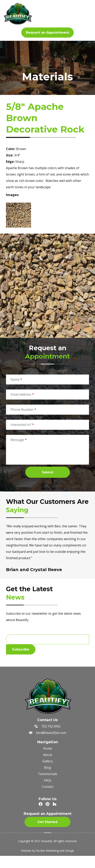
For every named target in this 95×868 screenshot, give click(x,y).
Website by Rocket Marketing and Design (48, 851)
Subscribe (21, 649)
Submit (48, 472)
